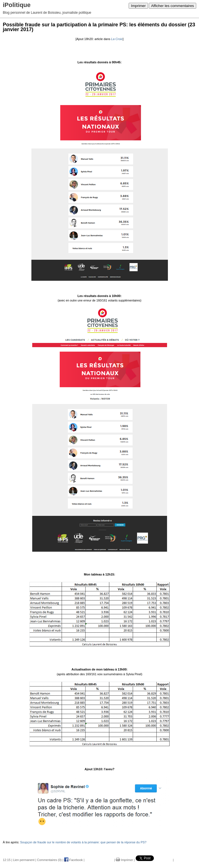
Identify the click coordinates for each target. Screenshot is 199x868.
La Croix (117, 39)
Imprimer (138, 6)
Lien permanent (24, 860)
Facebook (73, 860)
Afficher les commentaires (173, 6)
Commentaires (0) (49, 860)
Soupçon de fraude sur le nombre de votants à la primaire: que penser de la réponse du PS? (83, 842)
